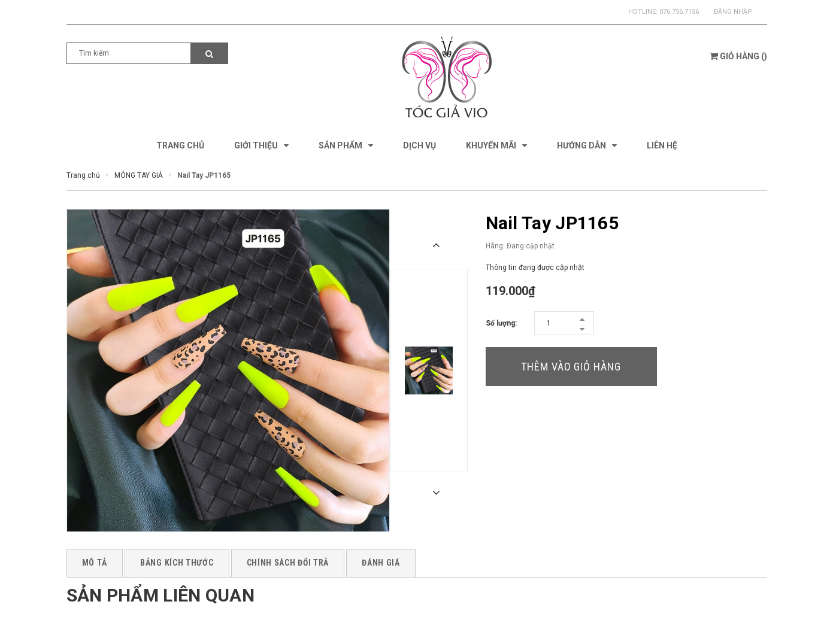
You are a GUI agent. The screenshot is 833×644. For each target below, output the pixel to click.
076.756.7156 (679, 12)
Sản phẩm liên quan (160, 595)
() (738, 56)
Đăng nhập (733, 12)
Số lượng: (501, 323)
